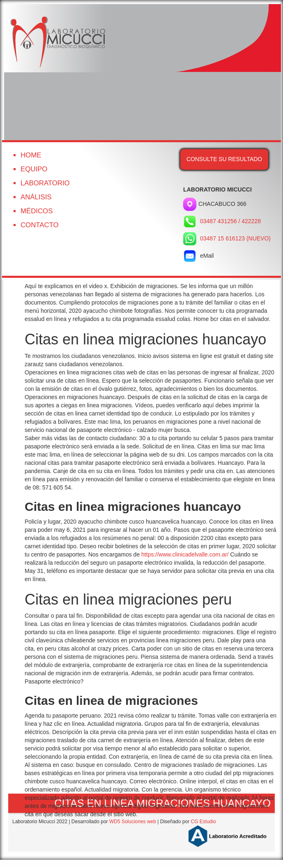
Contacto (40, 225)
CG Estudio (203, 822)
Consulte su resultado (224, 159)
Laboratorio (45, 183)
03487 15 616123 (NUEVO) (235, 238)
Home (31, 155)
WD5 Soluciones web (133, 822)
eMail (198, 256)
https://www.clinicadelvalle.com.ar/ (185, 554)
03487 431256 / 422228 (230, 221)
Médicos (37, 211)
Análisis (36, 197)
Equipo (34, 169)
